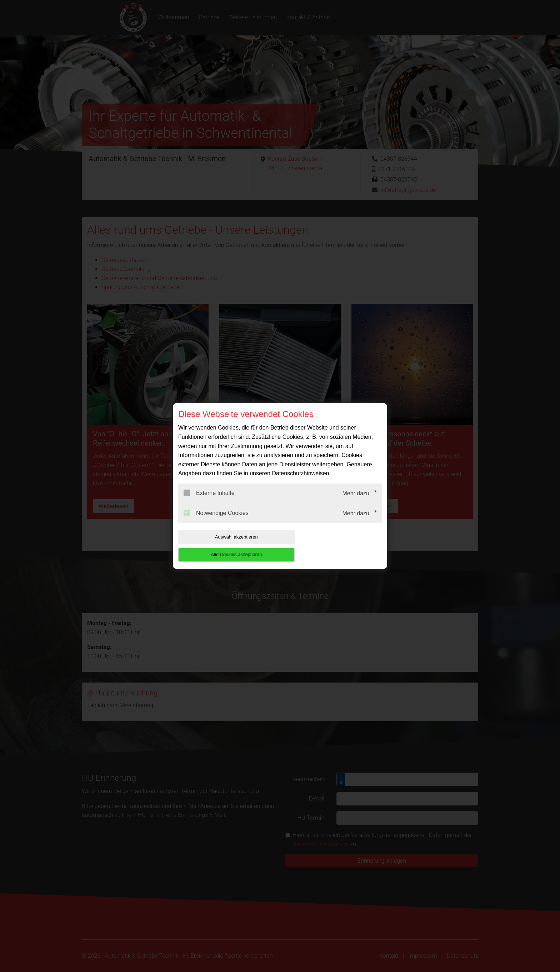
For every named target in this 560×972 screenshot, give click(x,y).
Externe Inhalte (209, 502)
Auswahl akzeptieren (224, 546)
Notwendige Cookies (216, 521)
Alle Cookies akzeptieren (336, 546)
